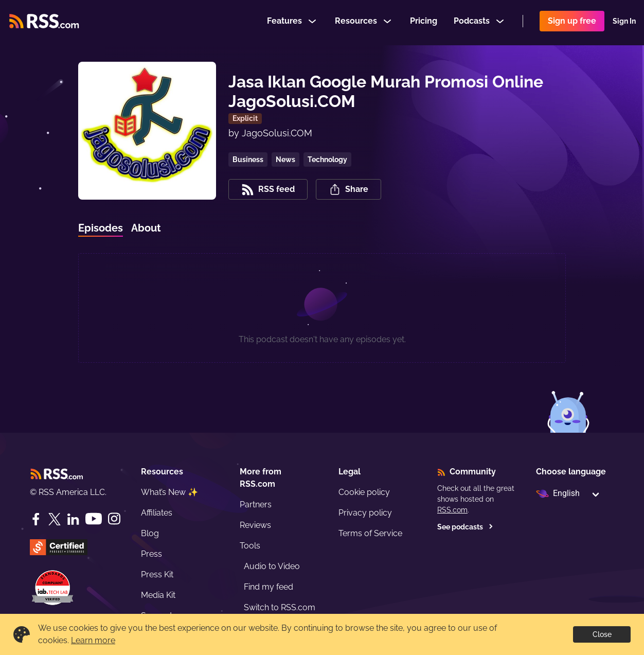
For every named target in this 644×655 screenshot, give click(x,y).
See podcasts (465, 527)
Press (151, 554)
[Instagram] (114, 519)
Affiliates (157, 513)
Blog (150, 533)
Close (602, 634)
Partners (256, 504)
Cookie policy (364, 492)
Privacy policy (365, 513)
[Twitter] (55, 519)
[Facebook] (36, 519)
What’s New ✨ (169, 492)
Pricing (424, 22)
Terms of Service (370, 533)
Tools (250, 546)
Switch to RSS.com (280, 607)
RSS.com (452, 510)
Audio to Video (272, 566)
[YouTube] (94, 519)
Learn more (93, 640)
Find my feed (269, 587)
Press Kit (157, 574)
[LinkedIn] (73, 519)
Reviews (255, 525)
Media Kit (158, 595)
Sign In (624, 23)
